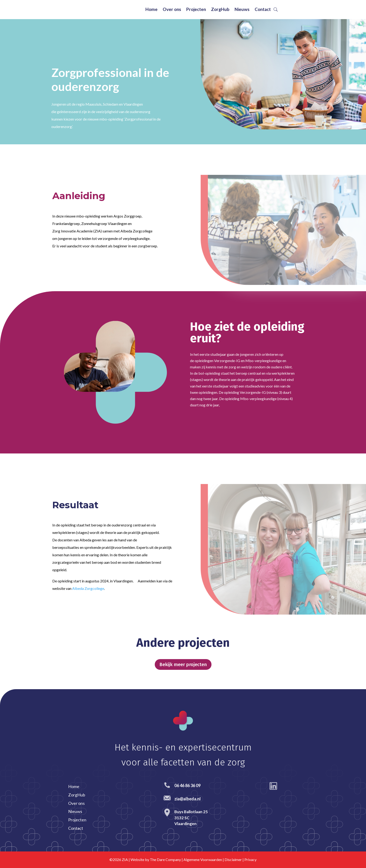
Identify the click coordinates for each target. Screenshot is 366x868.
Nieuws (242, 10)
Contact (263, 10)
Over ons (172, 10)
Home (151, 10)
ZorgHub (220, 10)
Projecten (196, 10)
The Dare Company (165, 859)
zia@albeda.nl (188, 799)
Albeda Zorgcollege (88, 588)
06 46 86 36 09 (187, 785)
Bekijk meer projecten (183, 664)
